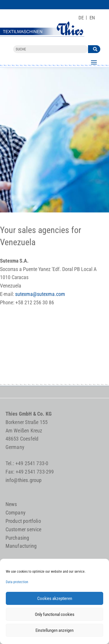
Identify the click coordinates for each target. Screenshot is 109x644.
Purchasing (17, 538)
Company (16, 513)
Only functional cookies (55, 614)
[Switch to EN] (92, 18)
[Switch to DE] (81, 18)
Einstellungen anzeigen (54, 630)
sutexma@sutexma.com (40, 294)
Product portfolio (23, 521)
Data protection (17, 582)
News (11, 504)
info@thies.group (24, 480)
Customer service (24, 529)
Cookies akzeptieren (55, 598)
